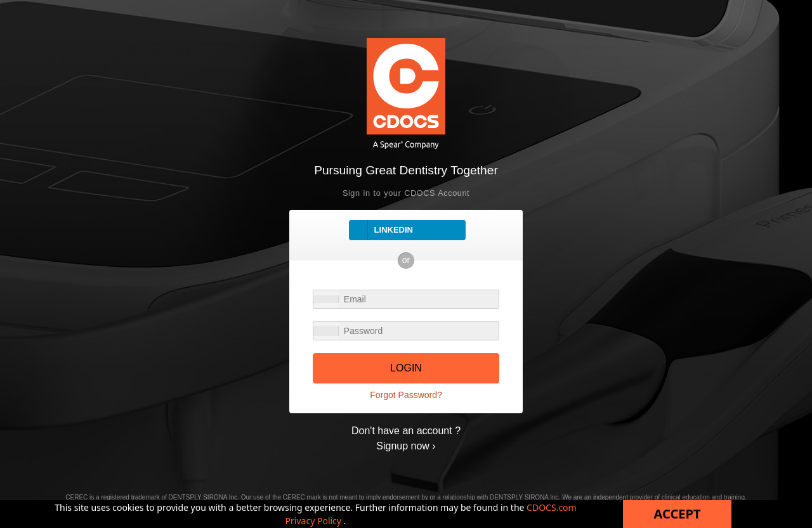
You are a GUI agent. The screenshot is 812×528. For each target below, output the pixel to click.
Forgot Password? (406, 395)
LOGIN (406, 368)
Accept (678, 514)
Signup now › (406, 446)
